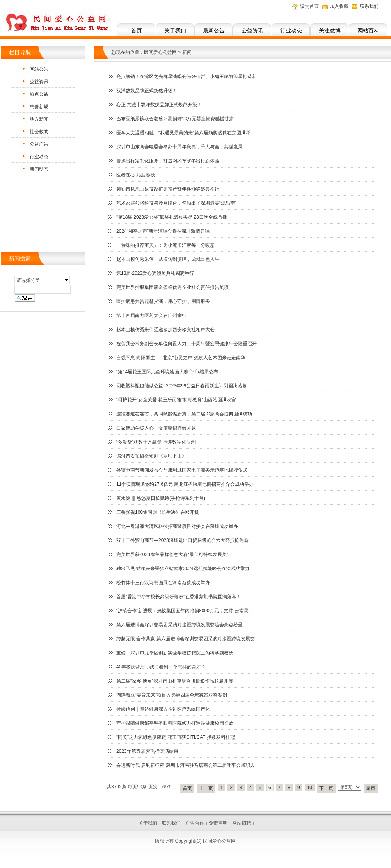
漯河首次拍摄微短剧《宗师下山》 (151, 456)
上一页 (206, 788)
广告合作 (195, 823)
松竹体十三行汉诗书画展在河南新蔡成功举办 (163, 583)
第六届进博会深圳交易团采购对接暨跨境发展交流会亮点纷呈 (180, 625)
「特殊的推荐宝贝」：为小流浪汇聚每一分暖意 (165, 245)
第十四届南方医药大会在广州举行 (151, 315)
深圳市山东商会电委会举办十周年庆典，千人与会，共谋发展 (180, 147)
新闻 (187, 52)
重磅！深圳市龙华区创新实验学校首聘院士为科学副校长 (175, 653)
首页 (137, 30)
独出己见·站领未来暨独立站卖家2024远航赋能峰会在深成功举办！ (185, 569)
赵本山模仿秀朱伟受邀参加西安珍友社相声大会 (165, 330)
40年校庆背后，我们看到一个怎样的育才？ (161, 667)
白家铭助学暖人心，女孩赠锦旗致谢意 (156, 428)
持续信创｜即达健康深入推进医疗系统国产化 (163, 709)
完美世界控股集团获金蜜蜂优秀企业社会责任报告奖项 (172, 287)
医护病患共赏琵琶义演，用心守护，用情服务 (163, 301)
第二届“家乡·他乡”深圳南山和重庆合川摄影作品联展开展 (175, 681)
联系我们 (369, 6)
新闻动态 (39, 169)
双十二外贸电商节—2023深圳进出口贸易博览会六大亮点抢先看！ (185, 540)
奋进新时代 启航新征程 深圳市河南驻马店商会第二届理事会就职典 (186, 765)
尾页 (371, 788)
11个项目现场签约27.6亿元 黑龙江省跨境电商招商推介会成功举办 (185, 484)
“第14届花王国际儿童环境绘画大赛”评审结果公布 (167, 372)
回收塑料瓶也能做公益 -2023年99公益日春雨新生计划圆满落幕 (182, 386)
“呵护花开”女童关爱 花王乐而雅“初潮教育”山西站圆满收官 (176, 400)
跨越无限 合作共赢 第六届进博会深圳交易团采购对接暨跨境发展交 (186, 639)
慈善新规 (39, 107)
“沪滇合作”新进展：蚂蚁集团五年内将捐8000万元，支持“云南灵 (182, 611)
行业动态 (291, 30)
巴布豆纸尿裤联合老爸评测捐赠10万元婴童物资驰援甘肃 (175, 119)
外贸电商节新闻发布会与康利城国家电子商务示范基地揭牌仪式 (182, 470)
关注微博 (330, 30)
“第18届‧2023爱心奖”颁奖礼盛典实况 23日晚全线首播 (172, 217)
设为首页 (309, 6)
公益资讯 (252, 30)
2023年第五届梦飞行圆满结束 (147, 751)
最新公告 (214, 30)
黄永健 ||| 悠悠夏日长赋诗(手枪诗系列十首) (161, 498)
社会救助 (39, 132)
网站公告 (39, 69)
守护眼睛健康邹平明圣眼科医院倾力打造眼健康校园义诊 (175, 723)
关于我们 (175, 30)
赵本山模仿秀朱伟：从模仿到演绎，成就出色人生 (168, 259)
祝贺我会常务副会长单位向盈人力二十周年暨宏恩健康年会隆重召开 (187, 344)
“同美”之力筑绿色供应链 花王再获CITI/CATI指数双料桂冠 (176, 737)
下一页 (326, 788)
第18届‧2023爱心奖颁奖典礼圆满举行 (155, 273)
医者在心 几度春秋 (136, 175)
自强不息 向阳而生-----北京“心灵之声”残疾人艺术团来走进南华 (181, 358)
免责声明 (218, 823)
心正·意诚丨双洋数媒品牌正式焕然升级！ (159, 105)
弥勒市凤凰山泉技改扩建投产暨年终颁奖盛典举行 (168, 189)
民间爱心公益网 (160, 52)
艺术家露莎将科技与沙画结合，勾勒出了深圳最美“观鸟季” (176, 203)
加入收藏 (339, 6)
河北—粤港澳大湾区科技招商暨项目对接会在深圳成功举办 (177, 526)
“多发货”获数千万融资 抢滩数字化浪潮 (156, 442)
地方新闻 (39, 119)
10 (310, 788)
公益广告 (39, 144)
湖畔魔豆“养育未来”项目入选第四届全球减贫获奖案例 (172, 695)
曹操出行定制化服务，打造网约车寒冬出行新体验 (168, 161)
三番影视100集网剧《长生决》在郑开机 (158, 512)
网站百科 (368, 30)
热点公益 (39, 94)
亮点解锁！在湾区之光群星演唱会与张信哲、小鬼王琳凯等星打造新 (187, 77)
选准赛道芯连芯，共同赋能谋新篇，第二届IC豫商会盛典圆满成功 (184, 414)
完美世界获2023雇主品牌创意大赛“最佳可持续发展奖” (172, 554)
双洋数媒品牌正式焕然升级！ (147, 91)
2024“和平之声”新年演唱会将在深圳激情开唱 (163, 231)
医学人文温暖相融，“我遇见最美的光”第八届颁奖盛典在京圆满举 (183, 133)
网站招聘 (242, 823)
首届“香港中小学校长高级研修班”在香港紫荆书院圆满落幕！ (179, 597)
